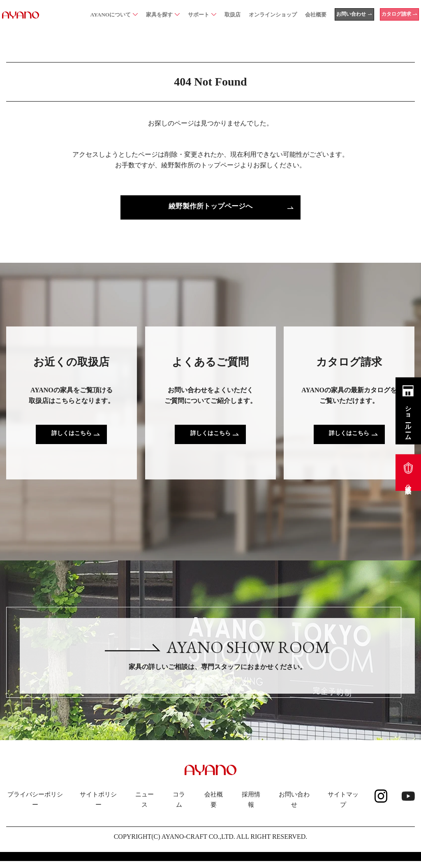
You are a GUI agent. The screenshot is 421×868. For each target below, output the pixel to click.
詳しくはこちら (72, 436)
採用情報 (251, 807)
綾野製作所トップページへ (210, 208)
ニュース (145, 807)
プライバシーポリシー (35, 807)
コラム (179, 807)
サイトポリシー (98, 807)
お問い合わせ (294, 807)
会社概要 (214, 807)
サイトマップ (343, 807)
